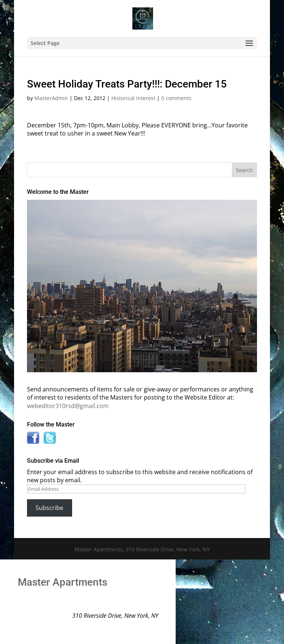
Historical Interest (133, 98)
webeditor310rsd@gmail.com (68, 406)
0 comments (176, 98)
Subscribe (49, 508)
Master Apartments (62, 582)
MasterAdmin (51, 98)
